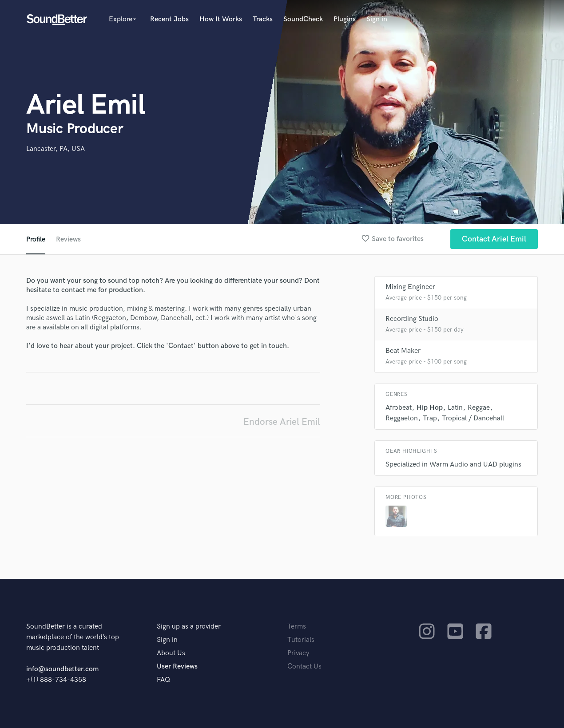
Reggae (479, 408)
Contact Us (304, 667)
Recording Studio (412, 319)
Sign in (377, 19)
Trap (430, 418)
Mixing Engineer (410, 287)
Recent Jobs (169, 19)
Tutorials (301, 640)
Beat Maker (403, 351)
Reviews (68, 239)
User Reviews (177, 667)
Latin (455, 408)
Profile (36, 239)
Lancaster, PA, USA (56, 149)
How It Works (221, 19)
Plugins (345, 19)
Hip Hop (430, 408)
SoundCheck (303, 19)
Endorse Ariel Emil (282, 422)
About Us (171, 653)
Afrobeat (399, 408)
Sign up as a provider (189, 627)
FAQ (163, 680)
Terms (297, 627)
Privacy (298, 653)
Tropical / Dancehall (473, 418)
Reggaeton (402, 418)
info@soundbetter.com (62, 669)
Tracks (263, 19)
